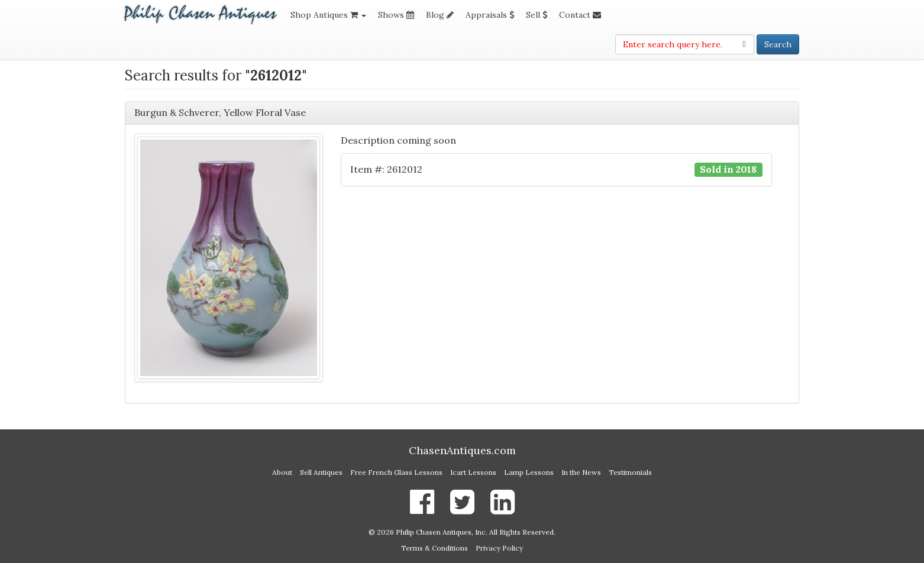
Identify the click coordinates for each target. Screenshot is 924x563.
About (282, 472)
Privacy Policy (499, 548)
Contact (580, 15)
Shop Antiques (328, 15)
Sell (537, 15)
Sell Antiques (321, 472)
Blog (440, 15)
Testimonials (630, 472)
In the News (581, 472)
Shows (396, 15)
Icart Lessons (473, 472)
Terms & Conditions (434, 548)
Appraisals (490, 15)
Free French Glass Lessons (396, 472)
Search (778, 44)
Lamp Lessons (529, 472)
